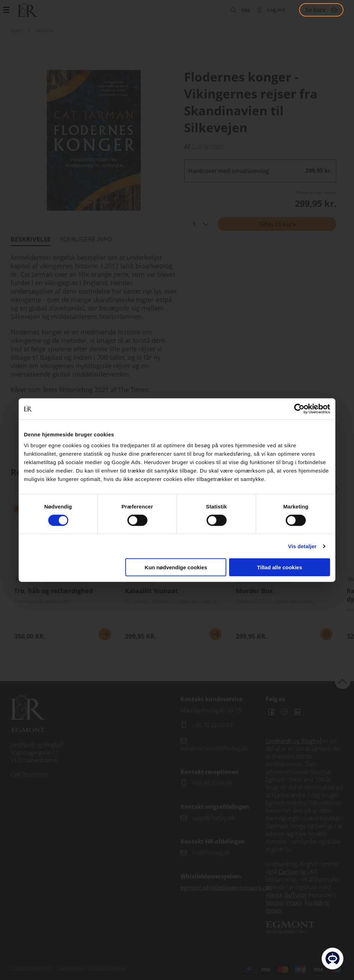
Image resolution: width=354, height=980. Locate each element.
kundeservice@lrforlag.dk (214, 748)
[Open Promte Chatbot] (333, 959)
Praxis (294, 903)
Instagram (284, 712)
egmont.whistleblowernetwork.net (226, 888)
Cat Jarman (208, 146)
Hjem (17, 30)
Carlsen (288, 872)
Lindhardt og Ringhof (294, 741)
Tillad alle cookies (279, 567)
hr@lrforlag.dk (211, 853)
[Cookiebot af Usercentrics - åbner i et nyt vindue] (299, 409)
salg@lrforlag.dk (213, 818)
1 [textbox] (194, 224)
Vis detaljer (302, 546)
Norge (274, 903)
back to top (343, 681)
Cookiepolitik (71, 968)
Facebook (271, 712)
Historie (44, 30)
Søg (246, 10)
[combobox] (198, 224)
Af (187, 146)
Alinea (274, 895)
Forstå (313, 903)
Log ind (276, 10)
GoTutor (296, 895)
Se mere (105, 634)
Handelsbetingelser (32, 968)
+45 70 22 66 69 (212, 725)
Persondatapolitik (107, 968)
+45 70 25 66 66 (212, 783)
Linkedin (297, 712)
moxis (274, 910)
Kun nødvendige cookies (176, 567)
